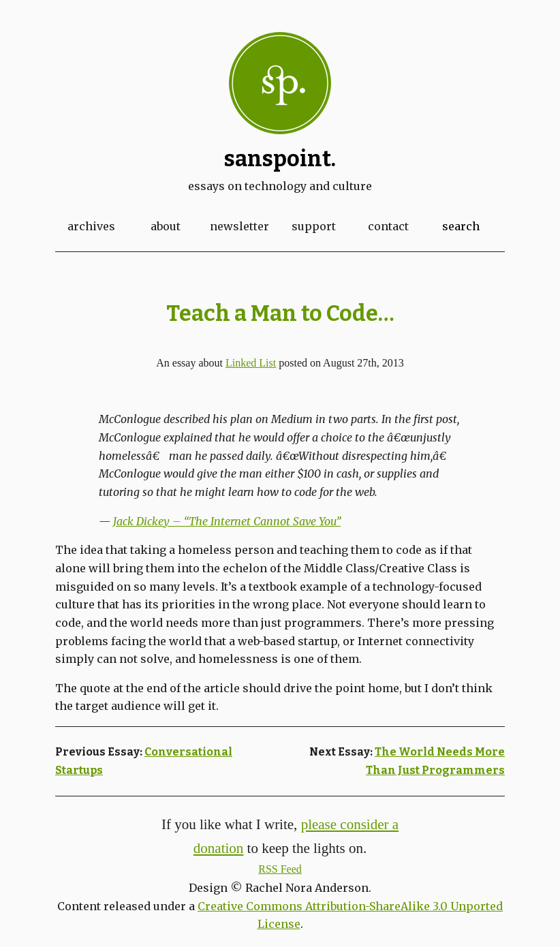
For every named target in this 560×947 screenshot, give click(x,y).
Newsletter (239, 226)
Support (314, 226)
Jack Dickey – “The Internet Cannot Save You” (227, 521)
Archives (91, 226)
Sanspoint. (280, 159)
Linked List (251, 363)
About (166, 226)
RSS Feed (280, 869)
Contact (388, 226)
